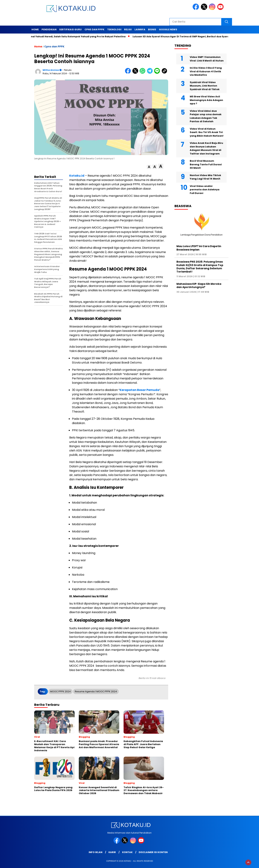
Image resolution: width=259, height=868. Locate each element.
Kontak (127, 852)
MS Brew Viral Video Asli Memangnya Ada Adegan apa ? (206, 100)
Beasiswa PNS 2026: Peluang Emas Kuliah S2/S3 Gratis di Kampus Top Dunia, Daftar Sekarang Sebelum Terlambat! (200, 267)
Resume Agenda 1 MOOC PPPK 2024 (96, 691)
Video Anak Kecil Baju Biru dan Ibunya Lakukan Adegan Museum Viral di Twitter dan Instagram (206, 148)
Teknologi (114, 29)
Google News (168, 29)
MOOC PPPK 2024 (60, 691)
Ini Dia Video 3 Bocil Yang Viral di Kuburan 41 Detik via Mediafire (206, 71)
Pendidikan (49, 29)
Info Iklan (96, 852)
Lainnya (140, 29)
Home (35, 29)
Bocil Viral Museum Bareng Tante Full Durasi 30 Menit (206, 164)
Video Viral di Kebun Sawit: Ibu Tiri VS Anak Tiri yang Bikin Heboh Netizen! (207, 132)
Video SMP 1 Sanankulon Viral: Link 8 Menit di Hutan (207, 59)
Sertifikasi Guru (70, 29)
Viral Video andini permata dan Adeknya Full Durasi (205, 190)
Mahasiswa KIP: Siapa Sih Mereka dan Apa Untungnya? (199, 285)
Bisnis (152, 29)
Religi (128, 29)
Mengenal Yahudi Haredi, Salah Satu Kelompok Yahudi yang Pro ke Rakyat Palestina (76, 36)
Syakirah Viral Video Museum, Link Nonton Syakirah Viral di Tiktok (205, 86)
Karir (112, 852)
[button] (149, 167)
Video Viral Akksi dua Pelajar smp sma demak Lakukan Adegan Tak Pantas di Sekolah (206, 116)
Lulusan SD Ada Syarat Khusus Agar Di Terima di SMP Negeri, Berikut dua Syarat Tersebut (189, 36)
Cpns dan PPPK (94, 29)
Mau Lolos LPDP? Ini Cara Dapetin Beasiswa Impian (199, 248)
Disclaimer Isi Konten (153, 852)
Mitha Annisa (51, 70)
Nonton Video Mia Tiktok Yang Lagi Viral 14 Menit (205, 177)
